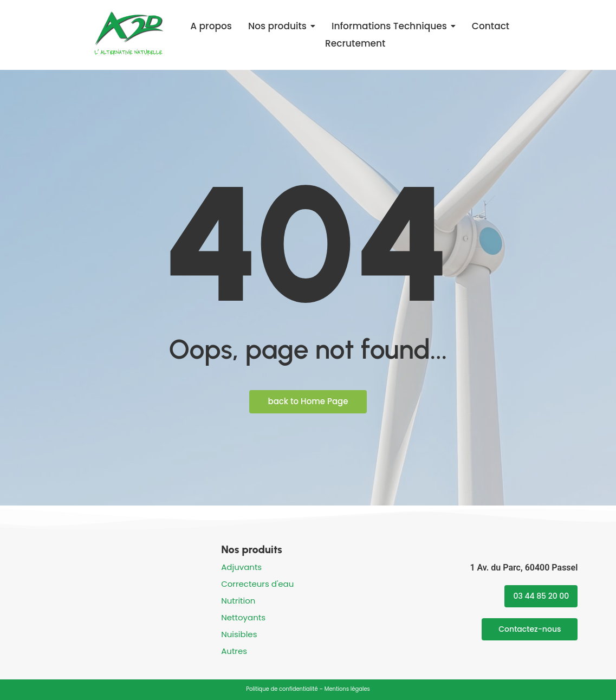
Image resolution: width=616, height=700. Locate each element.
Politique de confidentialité (282, 689)
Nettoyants (243, 617)
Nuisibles (239, 634)
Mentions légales (347, 689)
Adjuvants (241, 567)
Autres (234, 651)
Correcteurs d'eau (257, 584)
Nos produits (252, 549)
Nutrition (238, 601)
